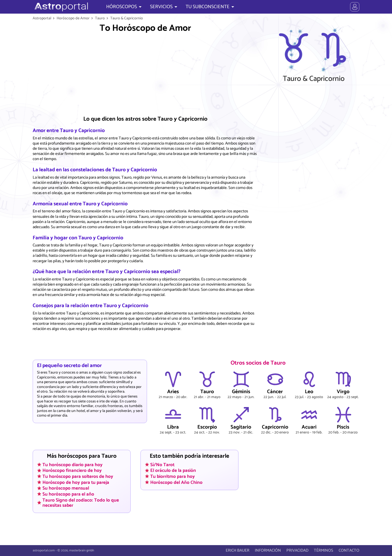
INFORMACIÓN (268, 550)
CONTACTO (349, 550)
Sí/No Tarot (162, 465)
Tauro (100, 18)
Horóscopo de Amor (73, 18)
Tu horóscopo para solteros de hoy (78, 476)
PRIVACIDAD (297, 550)
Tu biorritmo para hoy (173, 476)
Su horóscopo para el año (68, 494)
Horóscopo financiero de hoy (72, 471)
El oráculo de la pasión (173, 471)
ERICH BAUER (238, 550)
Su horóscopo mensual (66, 488)
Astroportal (42, 18)
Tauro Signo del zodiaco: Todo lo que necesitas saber (81, 502)
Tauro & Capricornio (127, 18)
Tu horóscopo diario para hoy (73, 465)
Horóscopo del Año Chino (176, 482)
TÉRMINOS (324, 550)
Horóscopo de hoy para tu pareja (76, 482)
